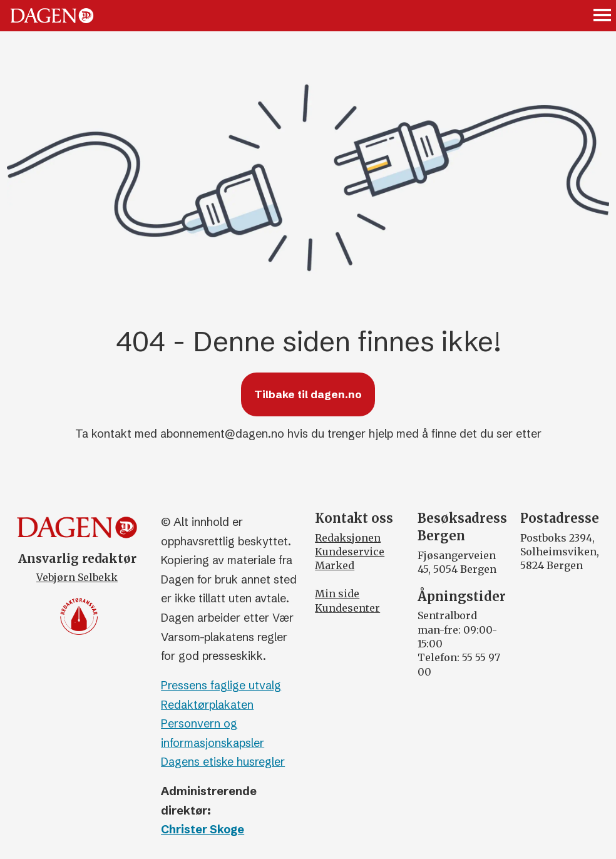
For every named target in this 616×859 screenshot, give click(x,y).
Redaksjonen (348, 538)
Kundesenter (347, 608)
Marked (335, 565)
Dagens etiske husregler (223, 762)
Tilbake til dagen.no (308, 394)
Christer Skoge (203, 829)
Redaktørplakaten (207, 705)
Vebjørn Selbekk (77, 577)
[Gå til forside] (52, 16)
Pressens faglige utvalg (221, 685)
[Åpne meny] (603, 16)
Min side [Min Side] (337, 594)
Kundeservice (350, 552)
